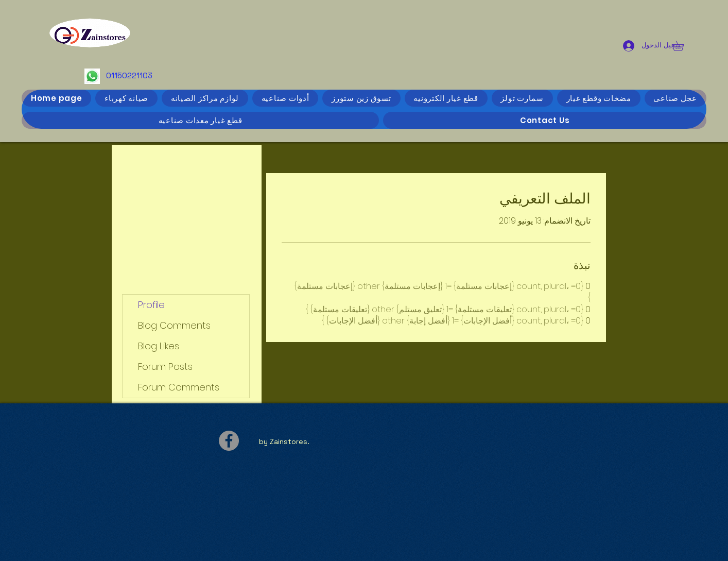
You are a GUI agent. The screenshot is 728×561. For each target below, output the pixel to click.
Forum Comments (179, 387)
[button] (683, 46)
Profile (151, 305)
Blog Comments (174, 325)
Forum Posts (165, 367)
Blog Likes (159, 346)
